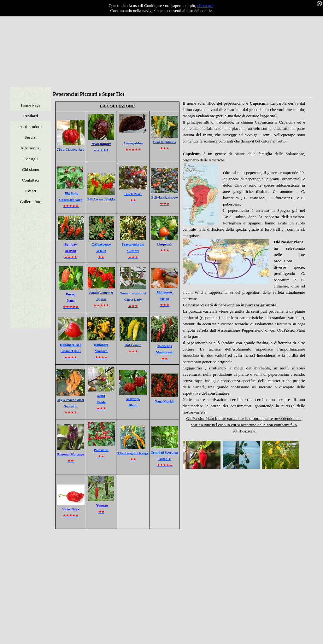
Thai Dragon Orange (133, 453)
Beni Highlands (164, 142)
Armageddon (133, 143)
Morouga (133, 399)
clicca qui (205, 6)
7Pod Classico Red (71, 149)
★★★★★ (101, 150)
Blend (133, 405)
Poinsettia (101, 450)
